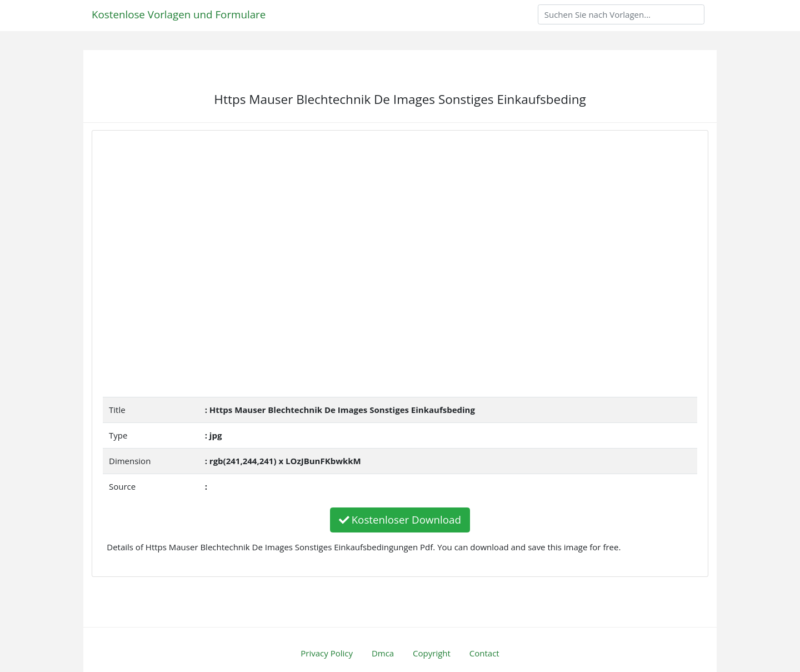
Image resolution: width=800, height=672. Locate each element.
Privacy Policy (327, 653)
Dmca (383, 653)
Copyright (432, 653)
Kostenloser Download (400, 519)
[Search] (621, 14)
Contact (484, 653)
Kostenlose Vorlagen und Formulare (179, 14)
